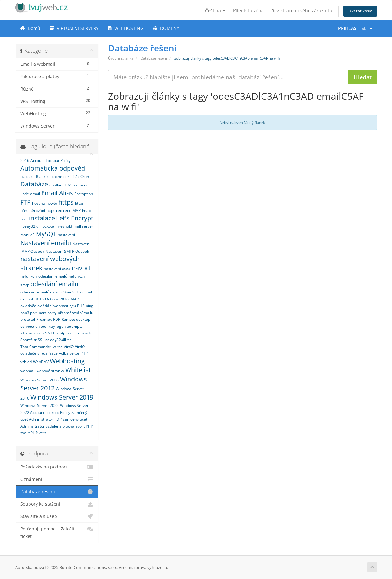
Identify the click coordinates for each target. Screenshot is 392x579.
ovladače (28, 306)
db (51, 185)
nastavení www (57, 269)
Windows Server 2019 (62, 397)
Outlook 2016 (32, 299)
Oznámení (57, 479)
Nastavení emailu (46, 243)
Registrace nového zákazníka (302, 11)
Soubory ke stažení (57, 504)
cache (57, 176)
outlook (86, 292)
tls (69, 340)
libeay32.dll (30, 226)
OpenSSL (71, 292)
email (35, 194)
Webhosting (67, 361)
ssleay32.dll (56, 340)
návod (81, 268)
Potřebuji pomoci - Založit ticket (57, 532)
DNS (69, 185)
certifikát (71, 176)
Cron (85, 176)
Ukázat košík (360, 11)
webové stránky (50, 371)
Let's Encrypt (75, 218)
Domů (30, 28)
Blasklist (43, 176)
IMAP (76, 210)
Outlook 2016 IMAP (62, 299)
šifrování (28, 333)
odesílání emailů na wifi (41, 292)
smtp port (65, 333)
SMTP (50, 333)
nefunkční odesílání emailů (44, 276)
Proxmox (44, 319)
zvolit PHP (84, 426)
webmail (28, 371)
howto (52, 203)
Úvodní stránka (121, 58)
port (42, 313)
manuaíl (27, 235)
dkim (59, 185)
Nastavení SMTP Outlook (67, 251)
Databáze (34, 184)
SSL (41, 340)
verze (58, 347)
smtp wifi (83, 333)
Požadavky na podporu (57, 467)
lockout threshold (57, 226)
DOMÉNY (166, 28)
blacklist (27, 176)
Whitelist (78, 370)
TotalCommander (36, 347)
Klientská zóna (248, 11)
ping (90, 306)
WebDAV (41, 362)
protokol (28, 319)
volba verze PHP (73, 353)
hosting (39, 203)
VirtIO (69, 347)
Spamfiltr (28, 340)
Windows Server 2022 (40, 405)
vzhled (26, 362)
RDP (57, 319)
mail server (83, 226)
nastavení (66, 235)
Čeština (215, 11)
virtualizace (48, 353)
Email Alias (57, 193)
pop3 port (29, 313)
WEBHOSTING (126, 28)
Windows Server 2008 (40, 380)
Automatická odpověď (53, 168)
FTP (26, 202)
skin (40, 333)
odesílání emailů (54, 284)
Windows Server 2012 (54, 384)
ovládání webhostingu (57, 306)
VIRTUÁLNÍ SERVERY (74, 28)
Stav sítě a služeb (57, 516)
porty (52, 313)
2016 (25, 161)
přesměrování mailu (76, 313)
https (66, 202)
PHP (81, 306)
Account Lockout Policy (50, 161)
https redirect (58, 210)
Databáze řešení (154, 58)
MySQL (46, 234)
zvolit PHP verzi (34, 433)
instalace (42, 218)
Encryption (84, 194)
